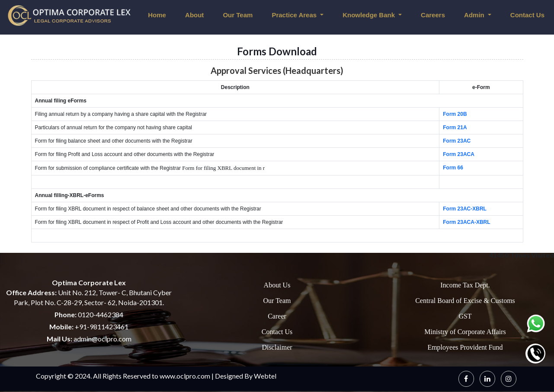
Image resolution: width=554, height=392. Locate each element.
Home (157, 15)
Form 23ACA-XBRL (466, 222)
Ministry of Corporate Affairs (465, 332)
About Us (277, 285)
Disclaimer (277, 347)
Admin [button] (475, 15)
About (194, 15)
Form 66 (453, 168)
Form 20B (455, 114)
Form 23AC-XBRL (465, 209)
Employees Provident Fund (465, 347)
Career (277, 316)
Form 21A (455, 127)
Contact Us (277, 332)
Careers (433, 15)
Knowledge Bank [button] (370, 15)
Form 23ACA (459, 154)
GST (465, 316)
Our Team (238, 15)
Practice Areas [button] (295, 15)
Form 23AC (457, 141)
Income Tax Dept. (465, 285)
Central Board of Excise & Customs (465, 301)
